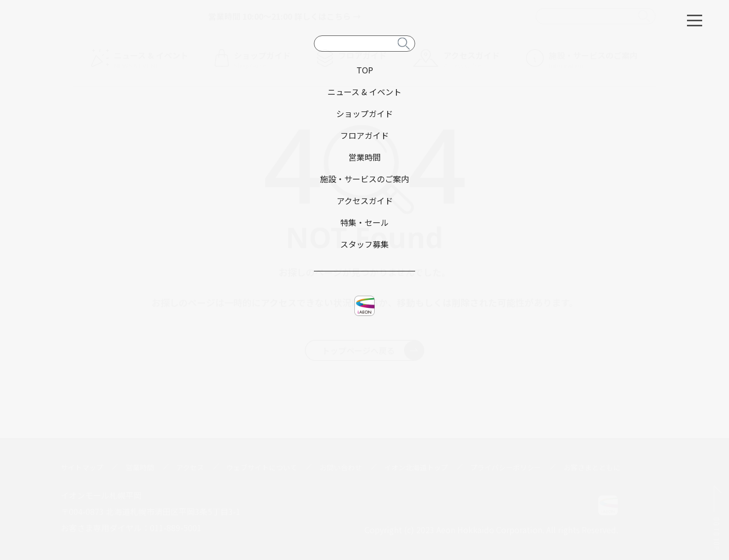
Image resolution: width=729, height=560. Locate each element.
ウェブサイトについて (262, 467)
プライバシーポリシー (506, 467)
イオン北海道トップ (416, 467)
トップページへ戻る (373, 350)
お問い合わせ (341, 467)
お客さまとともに (592, 467)
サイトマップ (82, 467)
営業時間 (140, 467)
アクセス (190, 467)
